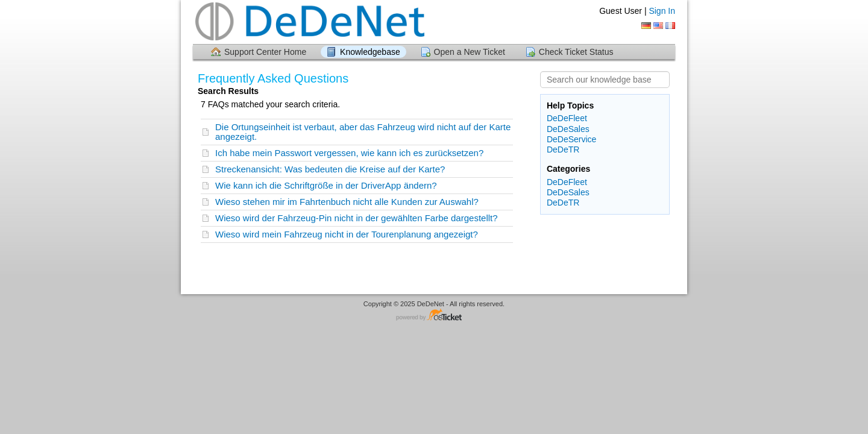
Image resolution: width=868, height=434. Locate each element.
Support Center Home (265, 52)
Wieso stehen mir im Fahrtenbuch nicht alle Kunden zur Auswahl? (347, 202)
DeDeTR (563, 149)
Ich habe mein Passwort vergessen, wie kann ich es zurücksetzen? (349, 153)
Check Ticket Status (576, 52)
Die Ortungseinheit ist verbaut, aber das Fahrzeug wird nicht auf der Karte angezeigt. (363, 132)
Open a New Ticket (470, 52)
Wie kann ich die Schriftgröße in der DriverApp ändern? (326, 185)
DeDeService (571, 139)
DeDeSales (568, 129)
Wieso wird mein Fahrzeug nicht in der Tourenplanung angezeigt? (347, 234)
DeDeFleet (567, 118)
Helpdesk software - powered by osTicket (434, 316)
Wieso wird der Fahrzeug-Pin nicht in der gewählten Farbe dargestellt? (357, 218)
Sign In (662, 11)
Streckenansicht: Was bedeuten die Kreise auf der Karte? (330, 169)
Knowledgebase (370, 52)
